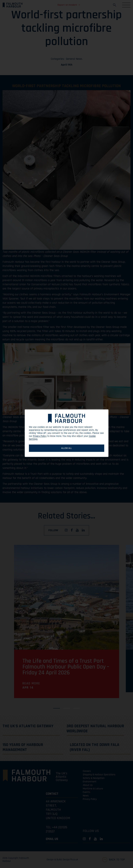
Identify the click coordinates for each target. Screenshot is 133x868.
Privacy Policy (40, 436)
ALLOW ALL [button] (66, 448)
